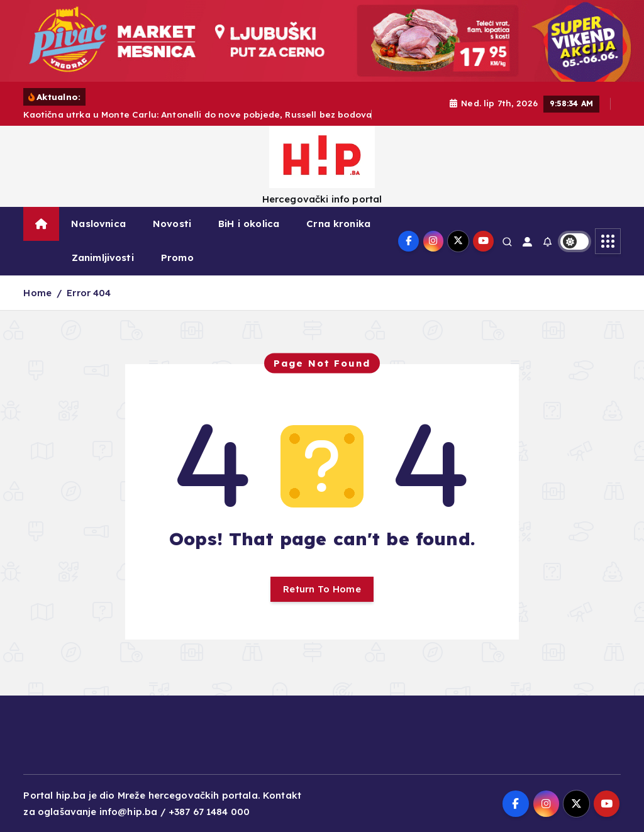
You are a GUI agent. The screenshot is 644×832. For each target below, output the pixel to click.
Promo (177, 258)
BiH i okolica (249, 224)
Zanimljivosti (103, 258)
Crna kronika (338, 224)
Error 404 (89, 293)
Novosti (172, 224)
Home (37, 293)
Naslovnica (98, 224)
